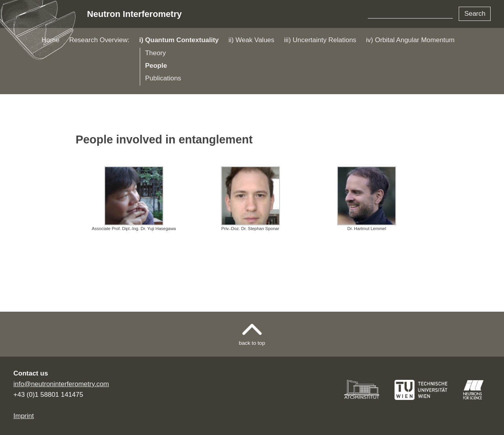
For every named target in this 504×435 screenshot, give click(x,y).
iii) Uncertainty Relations (320, 40)
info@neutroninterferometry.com (61, 384)
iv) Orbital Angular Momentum (410, 40)
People (156, 66)
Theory (155, 53)
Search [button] (475, 14)
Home (51, 40)
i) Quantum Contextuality (179, 40)
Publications (163, 78)
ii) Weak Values (251, 40)
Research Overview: (99, 40)
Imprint (24, 416)
